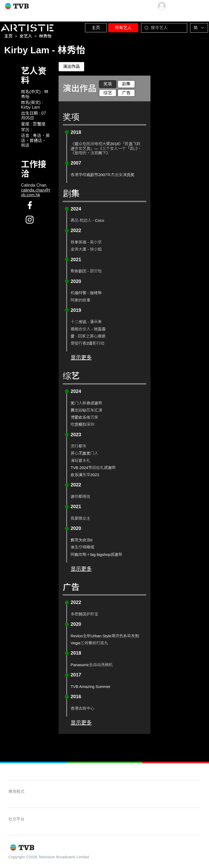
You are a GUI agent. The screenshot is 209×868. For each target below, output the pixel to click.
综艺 (108, 94)
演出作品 (71, 68)
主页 (88, 26)
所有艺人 (118, 26)
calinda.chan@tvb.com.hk (36, 194)
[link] (8, 38)
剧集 (126, 86)
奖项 (108, 86)
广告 (126, 94)
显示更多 (81, 359)
